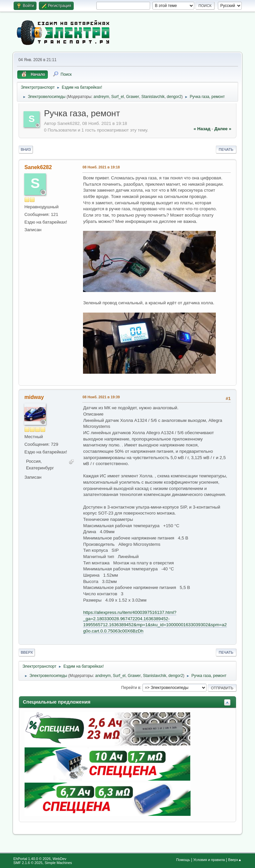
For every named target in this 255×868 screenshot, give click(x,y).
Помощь (183, 860)
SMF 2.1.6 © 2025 (28, 863)
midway (34, 397)
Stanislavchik (153, 97)
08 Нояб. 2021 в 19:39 (101, 397)
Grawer (133, 97)
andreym (101, 97)
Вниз (26, 149)
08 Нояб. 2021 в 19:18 (101, 167)
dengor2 (174, 97)
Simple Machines (58, 863)
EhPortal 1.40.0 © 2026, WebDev (40, 859)
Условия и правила (209, 860)
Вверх (27, 652)
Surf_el (118, 97)
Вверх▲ (235, 860)
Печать (226, 149)
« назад (202, 129)
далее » (223, 129)
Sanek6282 (38, 167)
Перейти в (131, 688)
